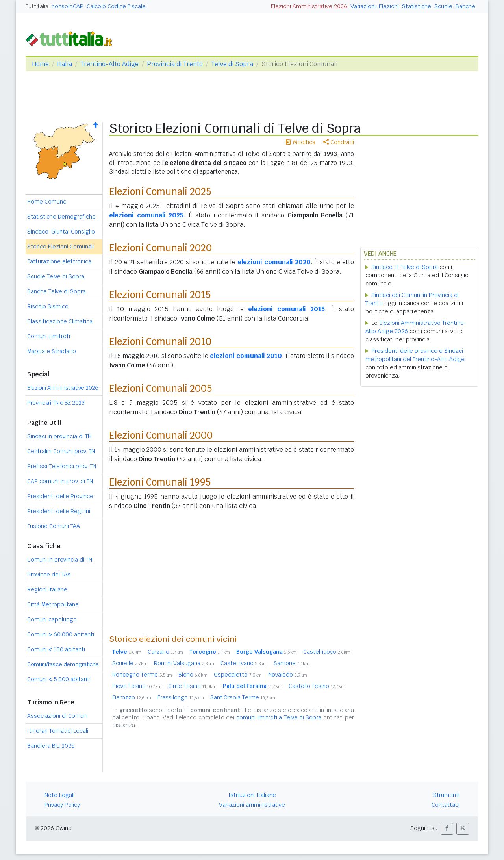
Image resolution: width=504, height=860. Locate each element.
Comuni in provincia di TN (60, 560)
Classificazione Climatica (60, 321)
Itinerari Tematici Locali (58, 731)
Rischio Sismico (48, 306)
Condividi (339, 142)
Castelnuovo (327, 652)
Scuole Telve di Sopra (56, 276)
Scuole (443, 6)
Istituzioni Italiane (252, 795)
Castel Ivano (244, 663)
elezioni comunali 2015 (286, 309)
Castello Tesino (317, 686)
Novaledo (288, 675)
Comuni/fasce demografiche (63, 664)
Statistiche (417, 6)
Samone (292, 663)
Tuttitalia (37, 6)
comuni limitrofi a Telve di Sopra (279, 717)
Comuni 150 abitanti (56, 649)
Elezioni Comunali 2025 (160, 192)
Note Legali (59, 795)
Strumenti (446, 795)
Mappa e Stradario (52, 351)
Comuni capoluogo (52, 619)
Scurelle (130, 663)
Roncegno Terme (142, 675)
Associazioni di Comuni (57, 716)
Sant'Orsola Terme (243, 697)
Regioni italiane (47, 589)
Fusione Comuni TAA (54, 526)
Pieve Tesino (137, 686)
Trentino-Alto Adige (109, 64)
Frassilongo (181, 697)
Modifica (301, 142)
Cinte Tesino (192, 686)
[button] (447, 829)
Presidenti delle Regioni (59, 511)
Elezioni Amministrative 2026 (309, 6)
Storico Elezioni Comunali (60, 247)
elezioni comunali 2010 (246, 356)
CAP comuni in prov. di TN (60, 481)
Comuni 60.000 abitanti (61, 634)
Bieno (193, 675)
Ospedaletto (238, 675)
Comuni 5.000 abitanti (59, 679)
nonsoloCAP (68, 6)
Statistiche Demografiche (61, 217)
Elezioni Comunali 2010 (160, 342)
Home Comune (47, 202)
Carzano (165, 652)
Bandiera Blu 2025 (51, 746)
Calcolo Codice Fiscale (116, 6)
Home (40, 64)
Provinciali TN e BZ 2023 (56, 403)
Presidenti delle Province (60, 496)
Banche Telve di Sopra (57, 291)
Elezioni (389, 6)
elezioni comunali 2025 (146, 215)
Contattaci (446, 805)
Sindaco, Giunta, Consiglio (61, 232)
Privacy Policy (62, 805)
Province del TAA (49, 575)
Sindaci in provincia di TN (59, 436)
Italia (65, 64)
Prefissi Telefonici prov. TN (62, 466)
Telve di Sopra (232, 64)
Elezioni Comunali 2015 (160, 295)
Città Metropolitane (53, 604)
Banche (465, 6)
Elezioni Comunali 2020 (160, 248)
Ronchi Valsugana (184, 663)
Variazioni (363, 6)
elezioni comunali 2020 (274, 262)
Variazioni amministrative (252, 805)
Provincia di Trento (175, 64)
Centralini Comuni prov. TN (61, 451)
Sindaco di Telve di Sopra (405, 267)
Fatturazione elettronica (59, 261)
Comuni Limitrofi (49, 336)
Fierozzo (132, 697)
